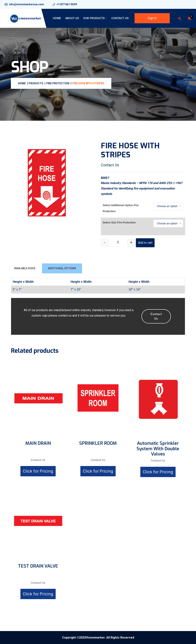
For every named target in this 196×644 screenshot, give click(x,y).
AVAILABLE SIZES (25, 268)
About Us (72, 18)
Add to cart (145, 243)
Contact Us (120, 18)
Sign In (152, 18)
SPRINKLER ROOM (98, 443)
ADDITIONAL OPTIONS (62, 268)
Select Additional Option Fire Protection (121, 208)
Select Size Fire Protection (119, 222)
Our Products (94, 18)
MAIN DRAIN (38, 443)
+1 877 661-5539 (67, 4)
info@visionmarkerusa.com (26, 4)
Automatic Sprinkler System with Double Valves (158, 449)
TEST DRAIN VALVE (38, 566)
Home (57, 18)
